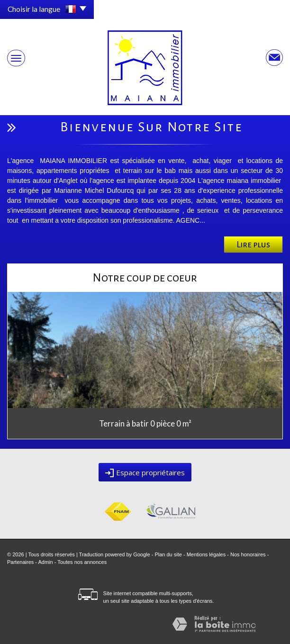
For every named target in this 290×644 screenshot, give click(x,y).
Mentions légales (206, 554)
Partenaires (20, 562)
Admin (45, 562)
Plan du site (168, 554)
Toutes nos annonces (82, 562)
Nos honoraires (248, 554)
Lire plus (253, 245)
